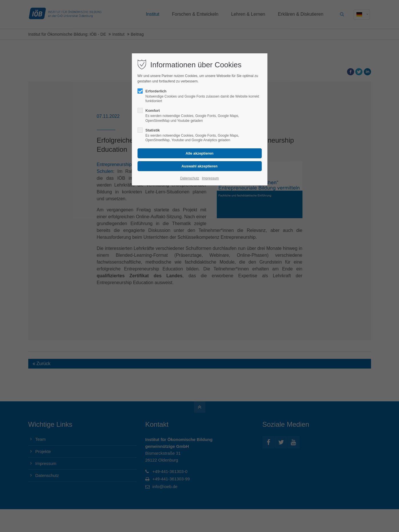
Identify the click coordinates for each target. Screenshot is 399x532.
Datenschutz (190, 178)
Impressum (210, 178)
